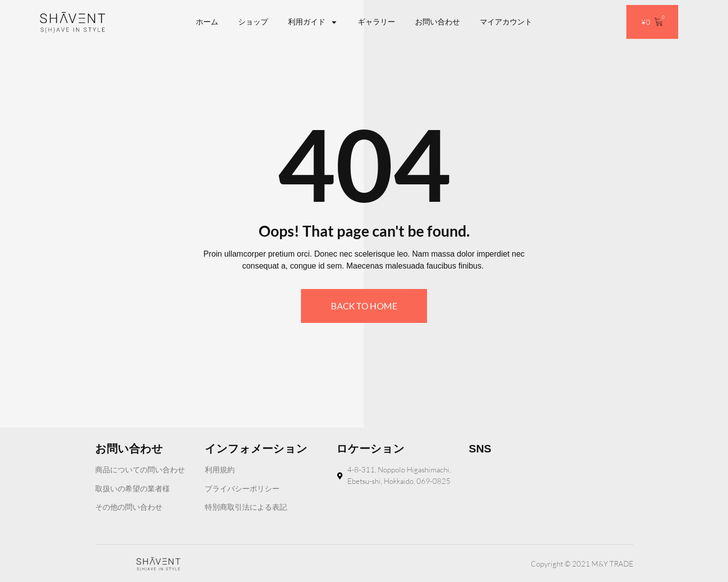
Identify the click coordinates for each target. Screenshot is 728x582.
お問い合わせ (437, 22)
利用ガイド (313, 22)
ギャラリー (376, 22)
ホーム (207, 22)
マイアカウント (506, 22)
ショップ (253, 22)
